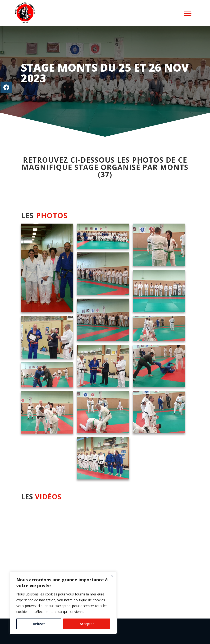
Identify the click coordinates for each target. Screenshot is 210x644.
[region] (63, 603)
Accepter (87, 624)
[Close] (112, 576)
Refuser (39, 624)
